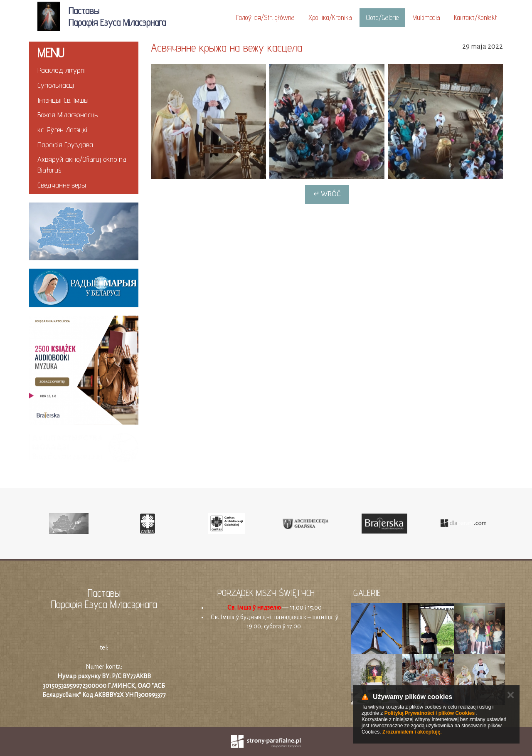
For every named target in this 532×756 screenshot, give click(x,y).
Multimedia (426, 17)
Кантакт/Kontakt (475, 17)
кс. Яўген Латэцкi (62, 130)
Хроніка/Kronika (330, 17)
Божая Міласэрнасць (68, 115)
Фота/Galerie (382, 17)
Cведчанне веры (62, 185)
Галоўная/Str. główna (265, 17)
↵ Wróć (327, 194)
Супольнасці (56, 85)
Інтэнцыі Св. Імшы (63, 100)
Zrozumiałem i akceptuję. (412, 732)
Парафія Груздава (65, 145)
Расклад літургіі (62, 70)
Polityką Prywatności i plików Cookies (430, 713)
